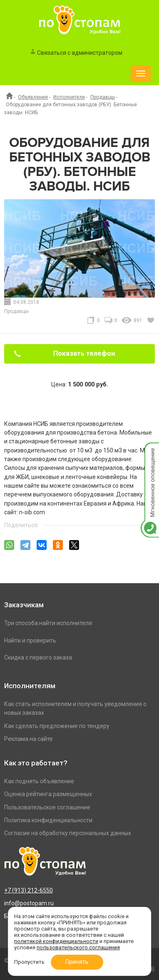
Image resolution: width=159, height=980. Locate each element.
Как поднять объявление (39, 781)
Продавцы (103, 97)
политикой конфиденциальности (56, 941)
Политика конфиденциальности (48, 820)
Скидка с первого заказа (38, 657)
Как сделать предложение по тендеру (57, 726)
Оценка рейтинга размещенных (48, 794)
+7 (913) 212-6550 (29, 890)
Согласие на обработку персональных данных (68, 833)
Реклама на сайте (29, 739)
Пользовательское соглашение (47, 807)
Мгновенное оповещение (150, 451)
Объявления (33, 97)
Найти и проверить (30, 640)
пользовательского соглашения (78, 947)
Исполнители (69, 97)
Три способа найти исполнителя (48, 623)
